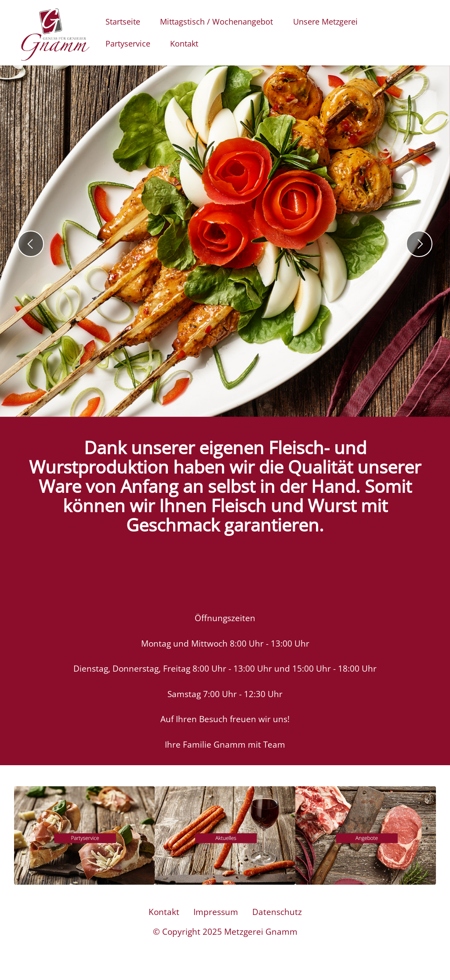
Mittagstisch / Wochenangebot (216, 22)
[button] (31, 244)
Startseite (123, 22)
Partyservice (128, 43)
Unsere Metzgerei (325, 22)
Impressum (216, 922)
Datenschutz (277, 922)
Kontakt (184, 43)
